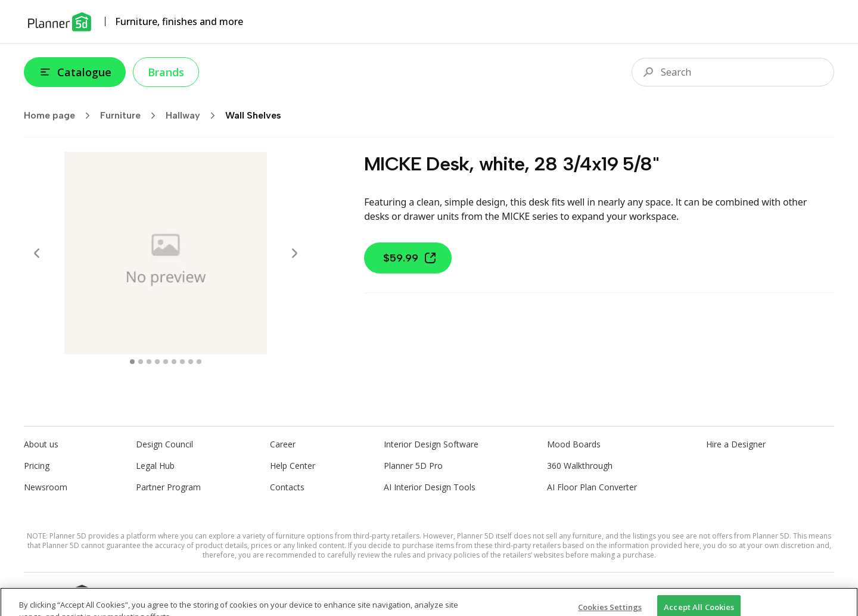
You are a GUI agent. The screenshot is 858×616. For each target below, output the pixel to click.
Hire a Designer (736, 444)
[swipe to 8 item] (199, 362)
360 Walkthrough (580, 466)
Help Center (293, 466)
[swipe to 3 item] (157, 362)
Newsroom (46, 487)
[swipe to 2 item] (149, 362)
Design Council (164, 444)
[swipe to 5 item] (174, 362)
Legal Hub (155, 466)
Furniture (132, 116)
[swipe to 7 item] (191, 362)
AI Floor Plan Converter (592, 487)
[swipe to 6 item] (182, 362)
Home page (61, 116)
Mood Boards (574, 444)
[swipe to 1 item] (141, 362)
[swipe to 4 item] (166, 362)
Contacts (287, 487)
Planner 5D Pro (413, 466)
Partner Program (168, 487)
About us (41, 444)
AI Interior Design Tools (430, 487)
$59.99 (410, 258)
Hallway (194, 116)
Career (283, 444)
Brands (166, 72)
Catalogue (75, 72)
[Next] (294, 253)
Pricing (37, 466)
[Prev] (37, 253)
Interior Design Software (431, 444)
